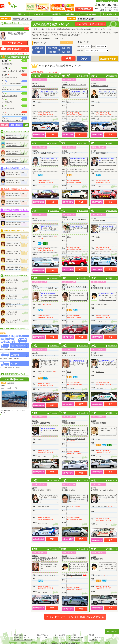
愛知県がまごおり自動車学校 (41, 422)
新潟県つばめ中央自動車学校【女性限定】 (74, 85)
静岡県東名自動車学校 (39, 85)
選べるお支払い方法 (109, 14)
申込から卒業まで (92, 14)
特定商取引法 (93, 640)
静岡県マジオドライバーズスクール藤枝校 (74, 287)
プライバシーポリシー (96, 637)
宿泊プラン (80, 51)
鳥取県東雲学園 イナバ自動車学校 (102, 489)
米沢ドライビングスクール (11, 90)
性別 (78, 47)
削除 (25, 29)
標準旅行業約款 (76, 640)
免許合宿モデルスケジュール (23, 640)
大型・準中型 (78, 169)
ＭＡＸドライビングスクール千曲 (13, 115)
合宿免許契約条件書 (77, 637)
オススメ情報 (38, 14)
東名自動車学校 (7, 64)
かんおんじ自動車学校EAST (11, 84)
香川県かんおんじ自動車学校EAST (43, 152)
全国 (26, 125)
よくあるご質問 (60, 635)
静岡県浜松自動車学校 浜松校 (42, 489)
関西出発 (4, 125)
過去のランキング (108, 59)
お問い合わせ (113, 1)
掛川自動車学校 (7, 102)
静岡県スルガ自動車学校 (98, 220)
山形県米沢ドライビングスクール (72, 152)
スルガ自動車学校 (8, 108)
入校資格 (73, 635)
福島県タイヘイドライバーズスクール (45, 287)
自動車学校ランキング (74, 14)
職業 (94, 47)
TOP (6, 14)
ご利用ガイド (21, 14)
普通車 (40, 102)
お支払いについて (42, 637)
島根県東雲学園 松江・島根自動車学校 (74, 558)
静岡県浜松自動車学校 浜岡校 (100, 287)
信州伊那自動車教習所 (9, 77)
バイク (73, 102)
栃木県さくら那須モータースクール (44, 354)
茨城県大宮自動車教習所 (69, 422)
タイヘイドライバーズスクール (13, 121)
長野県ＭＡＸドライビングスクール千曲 (74, 219)
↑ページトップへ (112, 631)
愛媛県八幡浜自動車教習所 (99, 422)
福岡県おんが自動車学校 (69, 354)
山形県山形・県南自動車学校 (100, 152)
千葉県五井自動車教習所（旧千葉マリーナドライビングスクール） (45, 558)
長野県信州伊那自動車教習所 (100, 85)
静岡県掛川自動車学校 (39, 220)
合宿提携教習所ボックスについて (44, 72)
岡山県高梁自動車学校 (97, 354)
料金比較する (54, 76)
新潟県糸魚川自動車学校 (69, 489)
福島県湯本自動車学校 (97, 558)
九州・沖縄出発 (16, 125)
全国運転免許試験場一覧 (22, 637)
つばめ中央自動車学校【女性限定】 (14, 71)
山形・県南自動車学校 (9, 96)
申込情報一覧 (56, 14)
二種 (105, 169)
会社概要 (102, 1)
